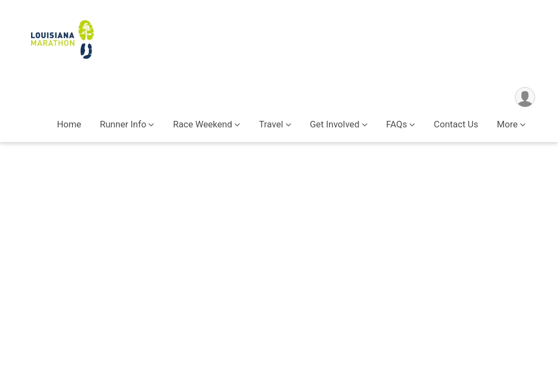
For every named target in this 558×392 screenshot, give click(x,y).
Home (69, 124)
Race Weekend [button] (202, 124)
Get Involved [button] (335, 124)
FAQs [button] (397, 124)
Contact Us (456, 124)
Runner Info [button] (123, 124)
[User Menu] (525, 97)
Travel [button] (271, 124)
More (507, 124)
